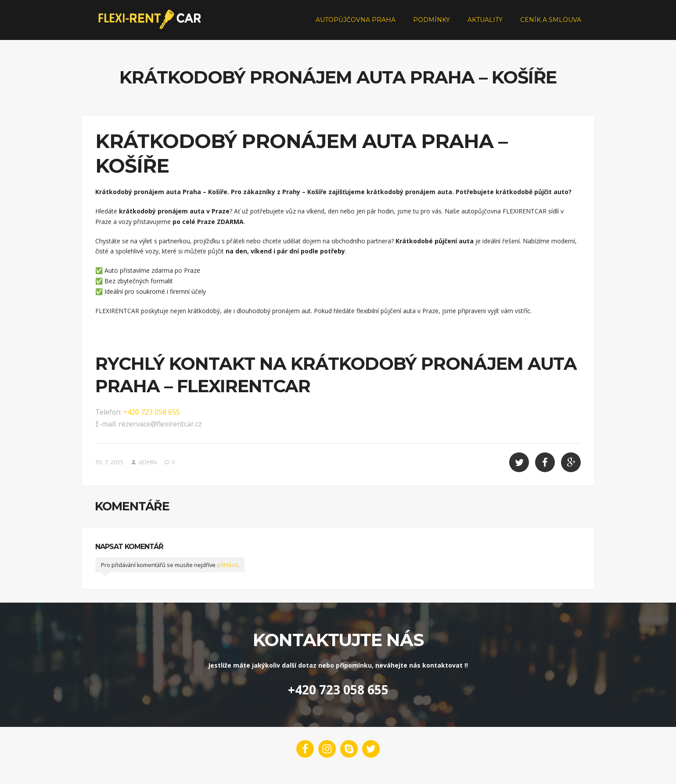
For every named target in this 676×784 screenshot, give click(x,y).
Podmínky (431, 25)
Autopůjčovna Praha (356, 25)
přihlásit (227, 575)
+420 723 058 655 (152, 422)
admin (148, 472)
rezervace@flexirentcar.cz (160, 434)
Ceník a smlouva (551, 25)
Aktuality (485, 25)
